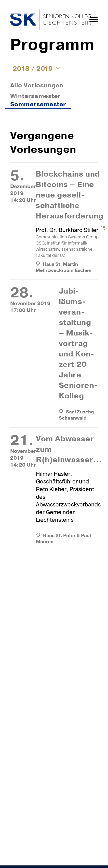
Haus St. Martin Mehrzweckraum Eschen (64, 267)
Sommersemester (38, 104)
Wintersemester (35, 96)
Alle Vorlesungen (37, 85)
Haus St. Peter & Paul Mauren (63, 539)
